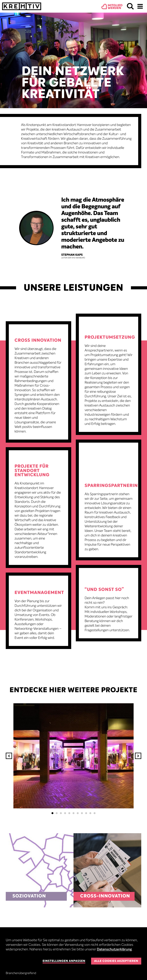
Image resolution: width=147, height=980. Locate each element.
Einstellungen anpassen (64, 961)
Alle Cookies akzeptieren (116, 961)
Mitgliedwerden (115, 7)
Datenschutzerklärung (114, 950)
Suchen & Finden (130, 6)
